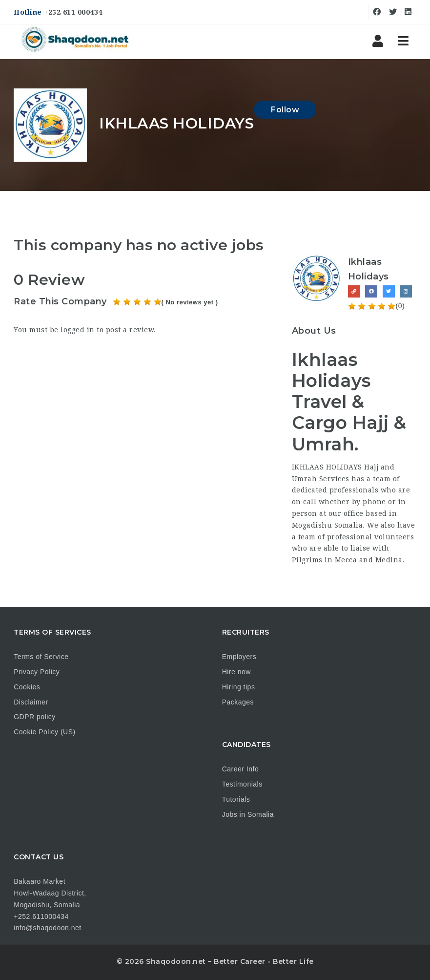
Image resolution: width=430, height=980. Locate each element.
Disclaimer (31, 702)
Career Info (241, 769)
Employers (239, 657)
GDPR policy (35, 717)
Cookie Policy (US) (44, 732)
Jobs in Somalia (248, 814)
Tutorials (236, 799)
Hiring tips (239, 687)
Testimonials (242, 784)
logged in (78, 330)
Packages (238, 702)
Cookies (27, 687)
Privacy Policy (37, 672)
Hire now (236, 672)
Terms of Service (41, 657)
